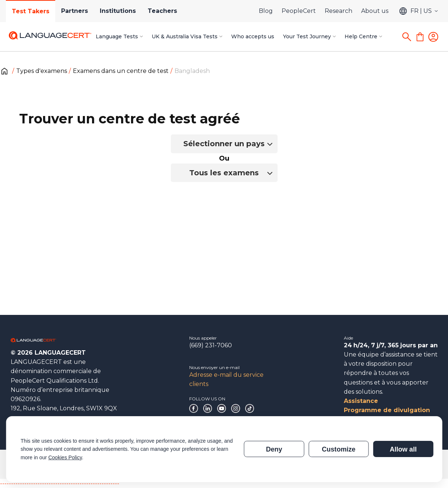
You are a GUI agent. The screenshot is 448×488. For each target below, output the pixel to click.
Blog (266, 11)
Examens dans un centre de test (121, 71)
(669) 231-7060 (211, 345)
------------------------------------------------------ (60, 483)
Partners (75, 11)
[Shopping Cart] (420, 37)
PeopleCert (299, 11)
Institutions (118, 11)
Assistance (361, 401)
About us (375, 11)
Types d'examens (42, 71)
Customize (338, 449)
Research (338, 11)
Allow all (403, 449)
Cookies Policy (65, 457)
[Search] (407, 37)
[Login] (433, 37)
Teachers (162, 11)
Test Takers (31, 11)
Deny (274, 449)
